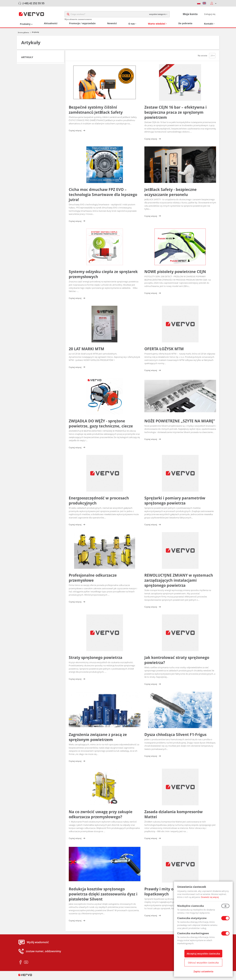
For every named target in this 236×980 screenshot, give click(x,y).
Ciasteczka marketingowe (193, 933)
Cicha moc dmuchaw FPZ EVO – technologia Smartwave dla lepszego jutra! (103, 196)
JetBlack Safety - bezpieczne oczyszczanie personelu (171, 194)
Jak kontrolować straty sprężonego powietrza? (177, 662)
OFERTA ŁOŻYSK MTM (164, 350)
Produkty (25, 26)
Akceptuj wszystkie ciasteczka (203, 954)
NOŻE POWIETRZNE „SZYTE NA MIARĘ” (180, 423)
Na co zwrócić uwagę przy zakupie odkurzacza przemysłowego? (101, 816)
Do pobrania (185, 25)
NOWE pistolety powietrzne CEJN (175, 273)
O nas (132, 25)
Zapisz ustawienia (203, 971)
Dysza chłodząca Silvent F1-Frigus (175, 736)
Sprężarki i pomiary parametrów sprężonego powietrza (175, 502)
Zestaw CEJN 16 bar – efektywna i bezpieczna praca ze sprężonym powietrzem (175, 114)
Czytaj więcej (75, 132)
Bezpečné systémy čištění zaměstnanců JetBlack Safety (96, 111)
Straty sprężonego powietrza (96, 659)
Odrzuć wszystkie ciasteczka (203, 963)
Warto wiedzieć (157, 25)
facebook (20, 964)
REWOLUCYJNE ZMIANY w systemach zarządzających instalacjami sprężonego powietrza (179, 582)
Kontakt (209, 25)
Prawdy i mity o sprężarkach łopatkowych (171, 893)
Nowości (112, 25)
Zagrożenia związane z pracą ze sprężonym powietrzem (98, 739)
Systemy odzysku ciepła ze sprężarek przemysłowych (103, 276)
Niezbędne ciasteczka (191, 906)
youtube (26, 964)
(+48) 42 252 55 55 (33, 3)
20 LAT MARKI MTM (86, 350)
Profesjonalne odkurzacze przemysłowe (93, 579)
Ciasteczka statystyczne (192, 918)
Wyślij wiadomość (38, 944)
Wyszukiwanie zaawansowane (78, 20)
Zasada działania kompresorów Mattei (174, 816)
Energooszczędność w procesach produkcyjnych (99, 502)
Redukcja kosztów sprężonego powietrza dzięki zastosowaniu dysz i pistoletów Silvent (103, 896)
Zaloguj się (210, 15)
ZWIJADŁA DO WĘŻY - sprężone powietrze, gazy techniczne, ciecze (101, 425)
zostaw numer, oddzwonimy (43, 953)
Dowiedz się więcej (210, 897)
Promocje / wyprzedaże (82, 25)
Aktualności (51, 25)
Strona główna (23, 34)
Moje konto (190, 15)
